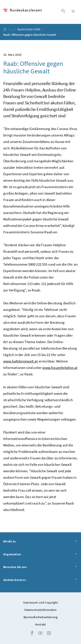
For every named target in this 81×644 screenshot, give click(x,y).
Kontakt (40, 624)
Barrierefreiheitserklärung (41, 617)
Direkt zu (40, 542)
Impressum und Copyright (40, 602)
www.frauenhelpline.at (60, 368)
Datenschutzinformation (41, 610)
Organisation (40, 554)
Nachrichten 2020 (29, 29)
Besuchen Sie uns (40, 567)
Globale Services (40, 580)
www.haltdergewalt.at (21, 361)
